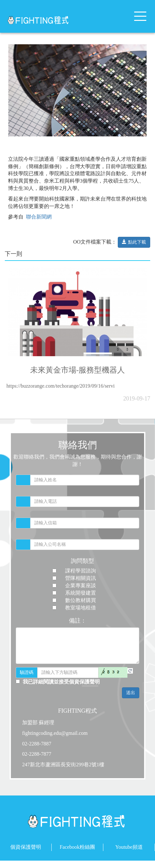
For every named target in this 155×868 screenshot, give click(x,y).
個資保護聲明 (26, 847)
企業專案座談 (81, 585)
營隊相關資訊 (81, 578)
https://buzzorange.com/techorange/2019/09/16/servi (60, 389)
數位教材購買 (81, 600)
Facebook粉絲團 (77, 847)
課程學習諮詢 (81, 571)
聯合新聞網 (38, 220)
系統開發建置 (81, 593)
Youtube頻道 (129, 847)
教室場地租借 (81, 608)
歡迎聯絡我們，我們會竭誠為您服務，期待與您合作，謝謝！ (78, 460)
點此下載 (134, 245)
